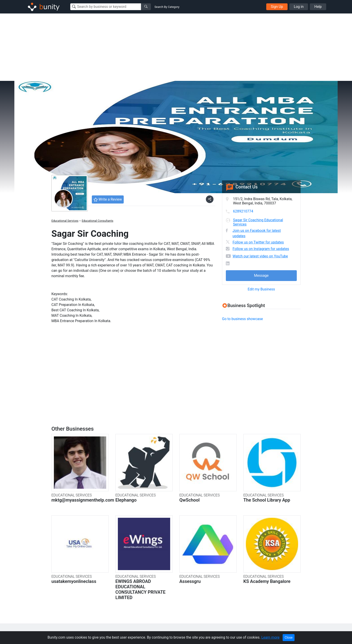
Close (289, 637)
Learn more (270, 637)
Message (261, 276)
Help (318, 7)
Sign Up (277, 7)
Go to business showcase (242, 319)
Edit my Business (261, 289)
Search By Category (167, 7)
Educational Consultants (98, 221)
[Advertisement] (176, 47)
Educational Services (65, 221)
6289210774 (243, 211)
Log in (299, 7)
